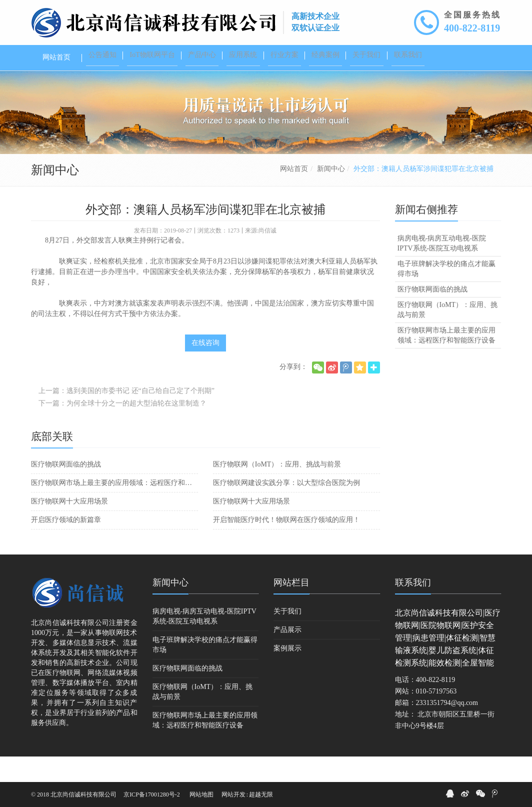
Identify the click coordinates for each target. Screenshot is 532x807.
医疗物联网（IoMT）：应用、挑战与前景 (277, 490)
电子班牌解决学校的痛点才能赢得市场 (446, 294)
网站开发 (233, 794)
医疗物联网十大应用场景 (69, 527)
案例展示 (287, 674)
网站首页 (294, 194)
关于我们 (287, 637)
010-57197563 (436, 717)
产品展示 (287, 655)
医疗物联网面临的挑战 (66, 490)
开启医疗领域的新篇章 (66, 545)
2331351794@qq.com (447, 728)
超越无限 (261, 794)
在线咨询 (205, 368)
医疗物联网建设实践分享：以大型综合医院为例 (286, 508)
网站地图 (201, 794)
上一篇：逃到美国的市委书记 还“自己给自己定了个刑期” (126, 416)
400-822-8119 (472, 28)
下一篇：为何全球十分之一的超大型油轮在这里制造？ (122, 429)
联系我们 (413, 608)
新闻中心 (331, 194)
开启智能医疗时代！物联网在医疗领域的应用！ (286, 545)
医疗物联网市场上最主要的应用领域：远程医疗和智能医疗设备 (114, 508)
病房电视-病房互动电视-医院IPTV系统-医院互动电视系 (442, 269)
